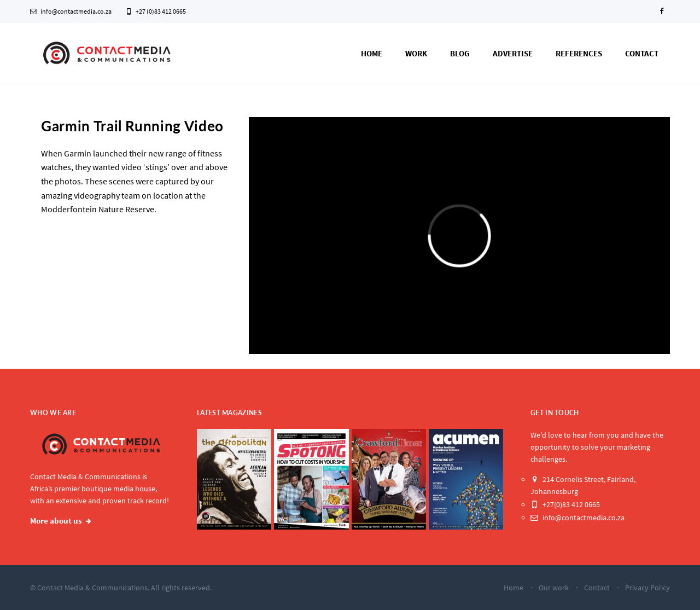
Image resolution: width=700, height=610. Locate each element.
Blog (460, 53)
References (579, 53)
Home (372, 53)
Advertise (513, 53)
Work (416, 53)
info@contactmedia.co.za (71, 11)
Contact (642, 53)
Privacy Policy (647, 588)
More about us (56, 521)
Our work (554, 588)
